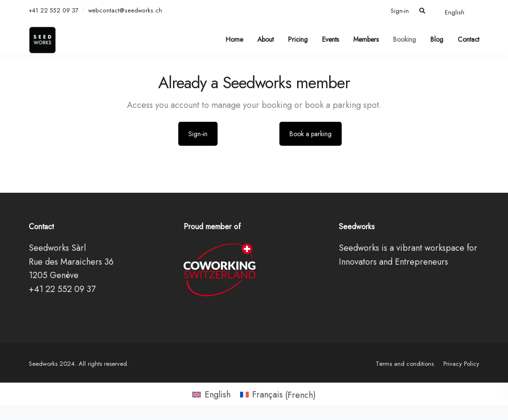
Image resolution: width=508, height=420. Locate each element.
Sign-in (400, 11)
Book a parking (311, 134)
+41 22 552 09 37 (54, 11)
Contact (468, 39)
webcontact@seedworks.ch (125, 11)
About (266, 39)
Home (234, 39)
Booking (404, 39)
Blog (437, 39)
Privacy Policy (461, 364)
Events (330, 39)
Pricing (298, 39)
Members (366, 39)
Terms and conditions (405, 364)
